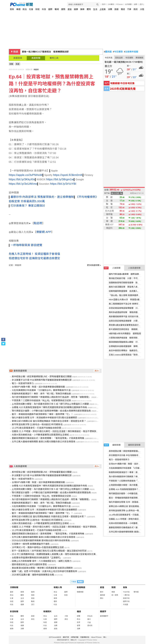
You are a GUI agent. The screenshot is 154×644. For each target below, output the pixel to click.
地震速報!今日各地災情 (122, 83)
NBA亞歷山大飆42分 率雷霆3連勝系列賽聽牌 (130, 300)
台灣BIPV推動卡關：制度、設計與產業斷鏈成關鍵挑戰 (38, 387)
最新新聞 (112, 445)
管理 (79, 626)
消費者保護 (75, 637)
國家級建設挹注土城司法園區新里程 (29, 564)
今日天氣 (109, 58)
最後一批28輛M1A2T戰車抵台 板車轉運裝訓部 (45, 52)
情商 (33, 595)
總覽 (79, 616)
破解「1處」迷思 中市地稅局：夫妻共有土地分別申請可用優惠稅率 (44, 571)
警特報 (136, 592)
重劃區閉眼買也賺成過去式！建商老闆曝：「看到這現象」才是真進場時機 (48, 438)
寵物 (33, 592)
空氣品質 (119, 58)
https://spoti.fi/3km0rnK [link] (68, 175)
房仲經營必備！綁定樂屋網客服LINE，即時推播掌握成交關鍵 (42, 377)
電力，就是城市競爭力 (119, 460)
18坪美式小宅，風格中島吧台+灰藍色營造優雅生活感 (38, 547)
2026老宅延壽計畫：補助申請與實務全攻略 (33, 575)
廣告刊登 (66, 637)
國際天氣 (126, 601)
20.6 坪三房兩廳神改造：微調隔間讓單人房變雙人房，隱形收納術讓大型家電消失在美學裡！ (57, 554)
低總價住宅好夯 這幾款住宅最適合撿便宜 (34, 258)
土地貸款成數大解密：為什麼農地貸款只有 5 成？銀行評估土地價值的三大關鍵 (50, 404)
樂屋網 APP (44, 232)
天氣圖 (126, 605)
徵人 (105, 637)
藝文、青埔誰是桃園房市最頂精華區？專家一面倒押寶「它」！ (42, 414)
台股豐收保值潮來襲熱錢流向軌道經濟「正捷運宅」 (37, 558)
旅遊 (116, 9)
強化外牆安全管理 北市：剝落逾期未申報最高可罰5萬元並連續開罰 (44, 418)
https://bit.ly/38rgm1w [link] (60, 179)
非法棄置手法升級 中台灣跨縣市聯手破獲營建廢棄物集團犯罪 (42, 380)
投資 (79, 622)
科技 (44, 9)
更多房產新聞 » (94, 265)
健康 (76, 9)
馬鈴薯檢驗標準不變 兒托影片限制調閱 (127, 317)
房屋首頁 (18, 58)
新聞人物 (58, 587)
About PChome (96, 637)
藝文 (89, 619)
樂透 (113, 592)
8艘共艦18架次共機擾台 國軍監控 (125, 334)
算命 (102, 592)
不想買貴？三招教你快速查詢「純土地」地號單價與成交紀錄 (41, 400)
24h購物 (111, 4)
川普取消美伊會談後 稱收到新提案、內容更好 (130, 338)
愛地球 (90, 626)
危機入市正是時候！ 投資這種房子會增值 (34, 254)
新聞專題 (81, 587)
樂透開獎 (139, 58)
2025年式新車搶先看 (123, 89)
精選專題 (80, 592)
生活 (95, 9)
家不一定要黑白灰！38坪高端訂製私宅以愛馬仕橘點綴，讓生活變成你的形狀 (49, 551)
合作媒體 (128, 4)
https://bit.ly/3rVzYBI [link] (63, 184)
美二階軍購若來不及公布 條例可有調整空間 (129, 304)
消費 (110, 9)
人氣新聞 (112, 268)
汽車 (129, 9)
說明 (136, 4)
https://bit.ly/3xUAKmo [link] (23, 184)
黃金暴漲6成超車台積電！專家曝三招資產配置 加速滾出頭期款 (42, 568)
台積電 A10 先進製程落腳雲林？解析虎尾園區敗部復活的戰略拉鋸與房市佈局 (49, 407)
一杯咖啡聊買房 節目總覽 (26, 245)
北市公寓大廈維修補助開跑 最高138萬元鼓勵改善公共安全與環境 (44, 442)
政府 (136, 9)
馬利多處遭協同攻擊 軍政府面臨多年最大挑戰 (130, 312)
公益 (89, 622)
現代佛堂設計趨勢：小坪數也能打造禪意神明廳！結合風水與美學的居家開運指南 (51, 411)
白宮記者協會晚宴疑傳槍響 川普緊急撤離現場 (130, 308)
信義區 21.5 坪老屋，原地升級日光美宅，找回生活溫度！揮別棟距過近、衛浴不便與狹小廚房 (57, 431)
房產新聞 (36, 58)
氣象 (125, 587)
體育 (89, 9)
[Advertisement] (56, 290)
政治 (25, 9)
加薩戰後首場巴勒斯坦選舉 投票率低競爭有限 (130, 283)
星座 (70, 9)
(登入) (142, 4)
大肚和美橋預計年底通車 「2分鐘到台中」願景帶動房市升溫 (41, 390)
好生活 (90, 616)
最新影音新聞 (134, 445)
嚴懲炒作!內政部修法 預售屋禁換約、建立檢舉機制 (42, 197)
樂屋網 (36, 70)
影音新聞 (14, 611)
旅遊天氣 (126, 598)
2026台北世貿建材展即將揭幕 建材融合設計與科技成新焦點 (41, 541)
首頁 (12, 9)
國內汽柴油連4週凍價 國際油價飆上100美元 (130, 274)
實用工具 (54, 58)
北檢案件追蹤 (131, 52)
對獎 (114, 587)
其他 (33, 619)
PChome (119, 4)
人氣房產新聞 (134, 268)
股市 (104, 4)
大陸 (142, 9)
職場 (57, 9)
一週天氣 (126, 595)
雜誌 (123, 9)
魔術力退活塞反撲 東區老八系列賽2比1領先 (129, 287)
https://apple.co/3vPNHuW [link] (26, 175)
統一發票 (115, 595)
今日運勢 (118, 52)
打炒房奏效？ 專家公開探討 (28, 206)
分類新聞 (14, 587)
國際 (50, 9)
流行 (33, 605)
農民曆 (108, 52)
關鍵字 (103, 611)
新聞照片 (48, 611)
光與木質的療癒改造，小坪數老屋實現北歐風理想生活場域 (40, 435)
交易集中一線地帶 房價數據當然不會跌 (31, 544)
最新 (12, 592)
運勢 (63, 9)
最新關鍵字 (104, 616)
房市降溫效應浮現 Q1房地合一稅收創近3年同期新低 (37, 424)
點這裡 (38, 223)
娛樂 (82, 9)
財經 (38, 9)
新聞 (11, 64)
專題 (18, 9)
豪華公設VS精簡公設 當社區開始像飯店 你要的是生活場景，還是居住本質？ (49, 421)
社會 (31, 9)
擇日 (102, 598)
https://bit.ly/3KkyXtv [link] (22, 179)
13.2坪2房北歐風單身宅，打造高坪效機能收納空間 (36, 428)
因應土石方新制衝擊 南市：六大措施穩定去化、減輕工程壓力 (42, 561)
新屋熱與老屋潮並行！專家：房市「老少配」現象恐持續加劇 (41, 394)
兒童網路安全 (85, 637)
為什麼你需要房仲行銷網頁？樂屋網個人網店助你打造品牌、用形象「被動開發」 (51, 397)
